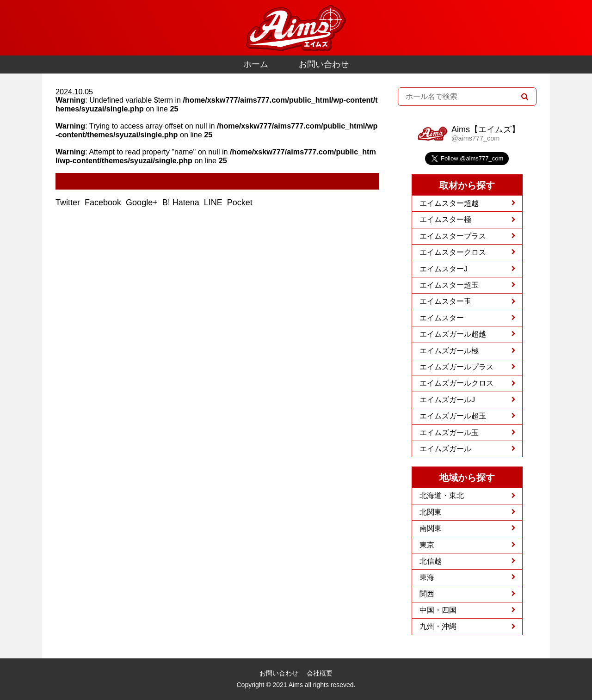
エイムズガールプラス (456, 367)
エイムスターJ (444, 269)
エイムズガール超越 (453, 334)
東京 (427, 545)
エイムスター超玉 (449, 285)
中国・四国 (438, 610)
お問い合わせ (324, 64)
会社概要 (320, 673)
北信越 (431, 561)
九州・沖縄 (438, 626)
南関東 (431, 528)
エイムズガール (445, 449)
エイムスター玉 (445, 301)
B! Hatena (182, 203)
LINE (214, 203)
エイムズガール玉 (449, 433)
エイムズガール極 (449, 351)
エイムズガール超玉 (453, 416)
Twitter (69, 203)
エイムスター (442, 318)
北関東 (431, 512)
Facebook (104, 203)
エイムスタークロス (453, 252)
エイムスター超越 (449, 203)
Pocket (241, 203)
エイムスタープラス (453, 236)
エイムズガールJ (447, 400)
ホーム (256, 64)
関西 (427, 594)
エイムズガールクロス (456, 383)
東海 (427, 577)
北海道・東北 (442, 495)
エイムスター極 (445, 219)
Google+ (143, 203)
